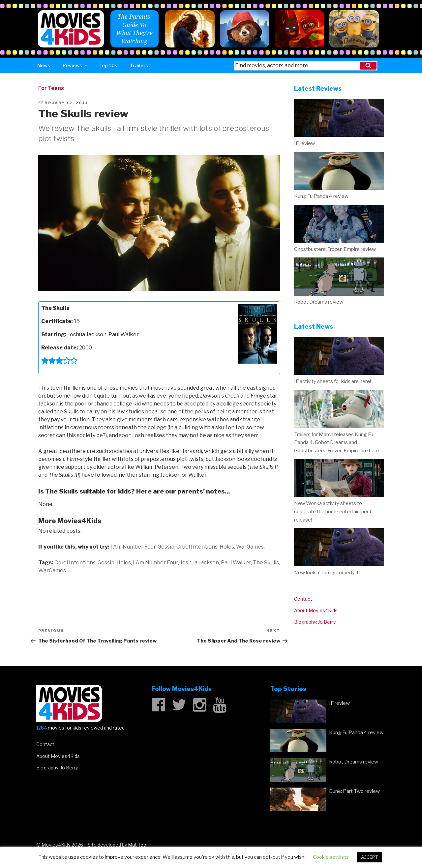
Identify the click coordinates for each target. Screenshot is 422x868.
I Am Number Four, (134, 547)
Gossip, (166, 547)
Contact (303, 599)
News (44, 65)
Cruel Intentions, (197, 547)
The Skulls (266, 563)
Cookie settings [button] (331, 857)
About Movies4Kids (316, 610)
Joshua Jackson (199, 563)
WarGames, (250, 547)
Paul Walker (236, 563)
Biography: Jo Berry (315, 622)
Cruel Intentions (75, 563)
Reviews (75, 65)
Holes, (227, 547)
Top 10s (108, 65)
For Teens (51, 88)
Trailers (139, 65)
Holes (124, 563)
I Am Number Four (155, 563)
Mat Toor (138, 845)
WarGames (52, 570)
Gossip (106, 563)
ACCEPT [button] (369, 857)
